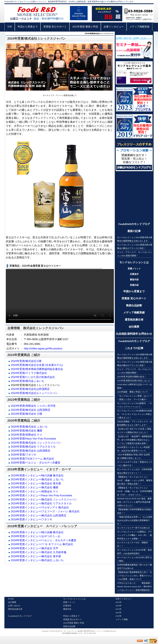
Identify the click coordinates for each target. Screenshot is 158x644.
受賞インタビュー (30, 469)
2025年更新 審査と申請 (85, 27)
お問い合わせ (14, 606)
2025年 (118, 602)
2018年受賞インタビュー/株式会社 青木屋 (36, 556)
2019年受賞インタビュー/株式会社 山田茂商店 (39, 516)
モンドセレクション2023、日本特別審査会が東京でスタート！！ (135, 471)
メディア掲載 (122, 619)
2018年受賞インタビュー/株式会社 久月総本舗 (39, 552)
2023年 (118, 609)
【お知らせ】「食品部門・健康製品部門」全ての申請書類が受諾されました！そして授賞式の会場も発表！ (135, 440)
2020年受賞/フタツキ (24, 455)
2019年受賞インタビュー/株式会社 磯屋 (35, 487)
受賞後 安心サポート (55, 27)
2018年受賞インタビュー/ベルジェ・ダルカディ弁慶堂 (44, 540)
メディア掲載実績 (139, 27)
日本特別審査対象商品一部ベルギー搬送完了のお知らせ (135, 567)
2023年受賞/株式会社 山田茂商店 (31, 410)
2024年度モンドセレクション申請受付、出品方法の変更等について (133, 449)
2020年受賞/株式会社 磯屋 (27, 431)
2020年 (118, 613)
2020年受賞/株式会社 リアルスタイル (33, 447)
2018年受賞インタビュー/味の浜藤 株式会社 (37, 532)
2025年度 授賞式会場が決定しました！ (135, 381)
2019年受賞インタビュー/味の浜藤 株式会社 (37, 476)
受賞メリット (134, 269)
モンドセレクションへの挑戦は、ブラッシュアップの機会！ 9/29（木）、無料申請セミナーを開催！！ (135, 535)
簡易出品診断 (134, 306)
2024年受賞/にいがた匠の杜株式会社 (33, 377)
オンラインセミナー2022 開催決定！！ (132, 544)
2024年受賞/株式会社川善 (26, 361)
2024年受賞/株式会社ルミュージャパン (34, 393)
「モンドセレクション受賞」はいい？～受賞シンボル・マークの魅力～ (135, 398)
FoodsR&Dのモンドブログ (134, 224)
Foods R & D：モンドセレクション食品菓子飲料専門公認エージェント (78, 631)
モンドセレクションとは (134, 262)
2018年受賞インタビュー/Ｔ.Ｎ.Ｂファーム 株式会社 (42, 544)
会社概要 (134, 327)
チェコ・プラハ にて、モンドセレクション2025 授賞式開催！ (135, 254)
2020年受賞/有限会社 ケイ (27, 435)
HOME (11, 599)
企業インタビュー (114, 27)
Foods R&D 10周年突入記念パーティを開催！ (135, 386)
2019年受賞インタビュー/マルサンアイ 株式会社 (40, 508)
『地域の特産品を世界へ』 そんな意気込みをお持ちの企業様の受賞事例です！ (135, 520)
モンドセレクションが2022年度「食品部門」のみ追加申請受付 (135, 552)
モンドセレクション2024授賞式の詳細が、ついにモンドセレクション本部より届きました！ (135, 414)
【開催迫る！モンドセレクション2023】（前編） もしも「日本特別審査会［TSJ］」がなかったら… (135, 491)
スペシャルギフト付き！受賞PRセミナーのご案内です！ (135, 464)
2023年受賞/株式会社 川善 (27, 414)
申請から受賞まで (28, 27)
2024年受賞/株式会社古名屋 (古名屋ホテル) (37, 365)
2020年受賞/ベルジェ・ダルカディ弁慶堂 (36, 463)
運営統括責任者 (134, 320)
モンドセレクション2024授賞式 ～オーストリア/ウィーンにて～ (135, 405)
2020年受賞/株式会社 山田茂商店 (31, 451)
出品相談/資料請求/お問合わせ (134, 334)
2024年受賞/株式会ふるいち (28, 381)
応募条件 (134, 274)
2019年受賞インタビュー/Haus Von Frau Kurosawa (41, 495)
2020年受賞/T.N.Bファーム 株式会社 (33, 459)
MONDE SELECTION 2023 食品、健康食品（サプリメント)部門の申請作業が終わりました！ (134, 502)
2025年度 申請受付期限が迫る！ (132, 377)
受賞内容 (134, 285)
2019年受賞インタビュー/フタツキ (32, 519)
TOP (10, 27)
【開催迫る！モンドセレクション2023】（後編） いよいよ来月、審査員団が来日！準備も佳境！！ (135, 480)
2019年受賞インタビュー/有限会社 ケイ (35, 492)
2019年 (118, 616)
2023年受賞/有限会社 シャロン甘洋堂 (33, 406)
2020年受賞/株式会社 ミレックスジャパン (36, 443)
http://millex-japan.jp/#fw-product (43, 349)
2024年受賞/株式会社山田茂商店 (30, 389)
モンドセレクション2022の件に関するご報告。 (135, 559)
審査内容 (134, 280)
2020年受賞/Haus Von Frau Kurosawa (33, 439)
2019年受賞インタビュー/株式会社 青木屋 (36, 484)
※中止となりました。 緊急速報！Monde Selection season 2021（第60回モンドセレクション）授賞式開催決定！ (135, 586)
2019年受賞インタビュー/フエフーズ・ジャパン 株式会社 (45, 511)
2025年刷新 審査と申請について (132, 392)
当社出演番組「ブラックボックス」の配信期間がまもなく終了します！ (135, 423)
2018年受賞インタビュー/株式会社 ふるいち (37, 560)
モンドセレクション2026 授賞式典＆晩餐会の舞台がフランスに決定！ (135, 247)
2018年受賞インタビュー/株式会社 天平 (35, 548)
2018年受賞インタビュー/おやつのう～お (36, 536)
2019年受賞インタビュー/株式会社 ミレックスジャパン (44, 500)
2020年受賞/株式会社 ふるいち (29, 427)
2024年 (118, 606)
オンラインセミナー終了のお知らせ (133, 528)
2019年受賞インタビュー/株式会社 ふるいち (37, 479)
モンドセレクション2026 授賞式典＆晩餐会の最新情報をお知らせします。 (135, 239)
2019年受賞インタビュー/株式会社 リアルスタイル (41, 503)
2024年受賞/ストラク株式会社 (29, 373)
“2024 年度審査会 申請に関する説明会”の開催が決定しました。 (133, 456)
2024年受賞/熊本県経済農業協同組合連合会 (37, 369)
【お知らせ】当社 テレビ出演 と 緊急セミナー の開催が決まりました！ (134, 431)
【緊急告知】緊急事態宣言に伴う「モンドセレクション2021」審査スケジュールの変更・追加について (135, 576)
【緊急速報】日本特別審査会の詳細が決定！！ (135, 511)
